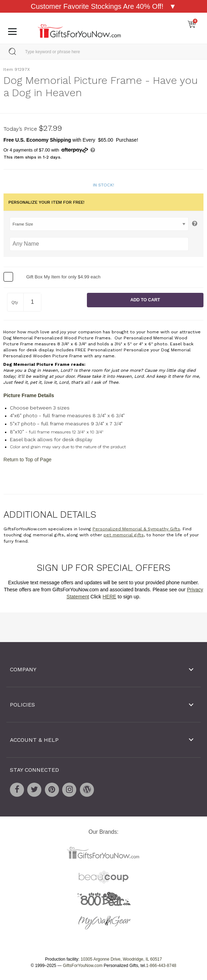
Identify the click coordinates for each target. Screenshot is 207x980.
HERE (109, 596)
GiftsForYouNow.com (83, 966)
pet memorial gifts (124, 535)
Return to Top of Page (28, 459)
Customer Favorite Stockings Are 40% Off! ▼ (103, 6)
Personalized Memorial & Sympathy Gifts (136, 529)
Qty (15, 302)
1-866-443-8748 (161, 966)
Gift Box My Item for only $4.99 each (63, 276)
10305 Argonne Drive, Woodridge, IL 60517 (121, 959)
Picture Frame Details (29, 395)
